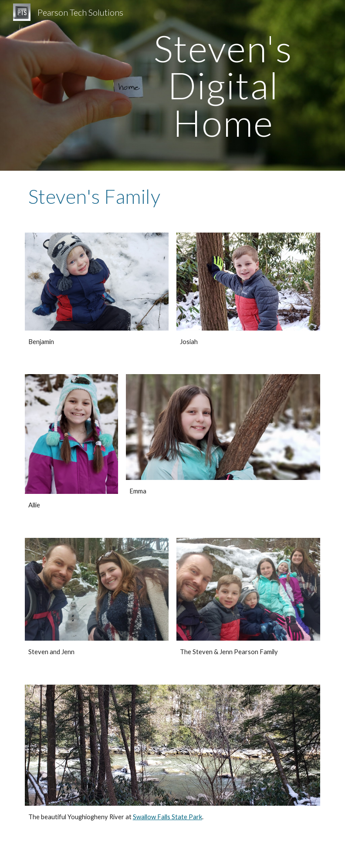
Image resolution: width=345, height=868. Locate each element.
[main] (223, 85)
